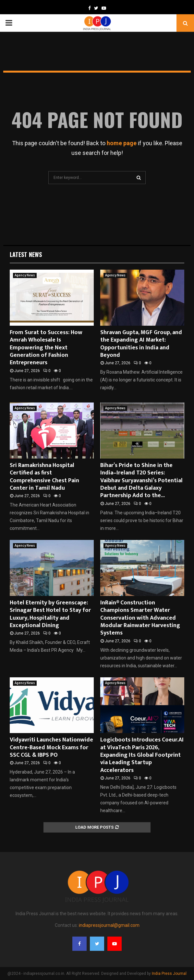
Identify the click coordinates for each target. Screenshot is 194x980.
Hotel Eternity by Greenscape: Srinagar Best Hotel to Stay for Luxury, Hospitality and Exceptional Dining (50, 614)
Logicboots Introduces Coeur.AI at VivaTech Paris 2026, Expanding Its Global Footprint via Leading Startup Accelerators (142, 755)
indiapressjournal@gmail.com (109, 925)
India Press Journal (169, 974)
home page (122, 143)
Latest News (26, 254)
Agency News (25, 275)
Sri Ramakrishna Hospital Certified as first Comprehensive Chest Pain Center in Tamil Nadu (44, 477)
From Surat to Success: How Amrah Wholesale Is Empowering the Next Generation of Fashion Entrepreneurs (46, 348)
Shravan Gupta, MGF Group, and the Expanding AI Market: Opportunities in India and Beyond (141, 344)
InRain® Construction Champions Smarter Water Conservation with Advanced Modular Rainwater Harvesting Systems (140, 618)
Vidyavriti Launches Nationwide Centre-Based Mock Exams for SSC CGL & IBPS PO (51, 747)
